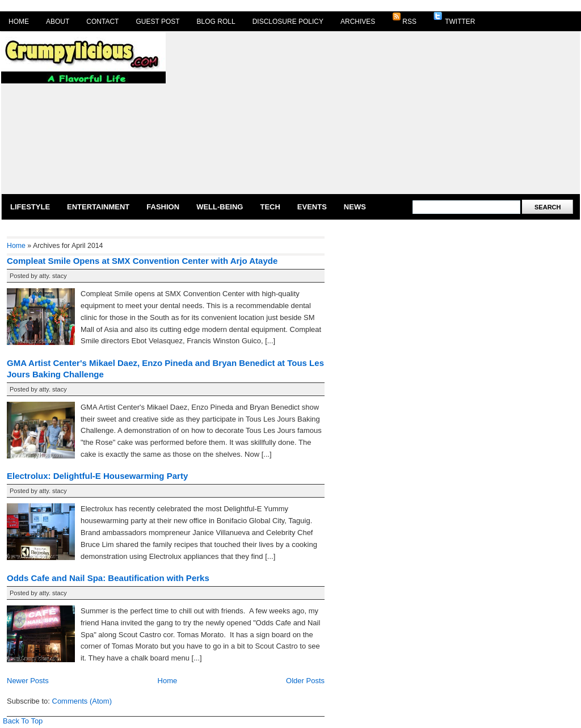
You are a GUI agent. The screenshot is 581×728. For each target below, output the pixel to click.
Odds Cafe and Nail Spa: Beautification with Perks (108, 578)
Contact (102, 22)
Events (312, 207)
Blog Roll (216, 22)
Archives (358, 22)
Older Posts (305, 681)
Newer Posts (28, 681)
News (355, 207)
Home (19, 22)
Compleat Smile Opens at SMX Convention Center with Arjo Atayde (142, 261)
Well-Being (220, 207)
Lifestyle (30, 207)
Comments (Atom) (82, 701)
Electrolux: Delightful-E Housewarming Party (97, 476)
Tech (270, 207)
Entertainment (98, 207)
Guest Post (157, 22)
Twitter (454, 19)
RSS (404, 19)
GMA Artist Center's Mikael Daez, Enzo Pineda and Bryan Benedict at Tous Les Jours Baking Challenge (165, 369)
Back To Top (23, 721)
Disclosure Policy (288, 22)
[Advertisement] (301, 112)
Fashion (163, 207)
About (58, 22)
